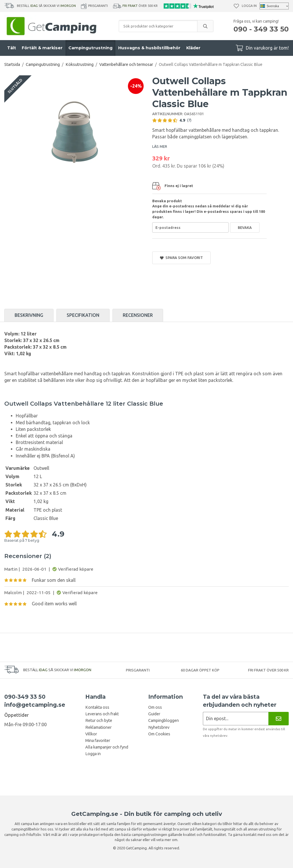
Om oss (155, 707)
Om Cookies (159, 734)
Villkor (91, 734)
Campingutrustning (90, 48)
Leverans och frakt (102, 714)
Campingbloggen (164, 720)
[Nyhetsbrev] (279, 719)
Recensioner (138, 315)
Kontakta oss (97, 707)
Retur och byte (99, 720)
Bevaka (245, 227)
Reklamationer (98, 727)
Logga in (249, 6)
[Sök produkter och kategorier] (158, 26)
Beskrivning (29, 315)
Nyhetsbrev (159, 727)
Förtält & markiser (42, 48)
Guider (154, 714)
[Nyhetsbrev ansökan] (236, 719)
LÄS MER (160, 146)
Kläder (193, 48)
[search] (205, 26)
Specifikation (83, 315)
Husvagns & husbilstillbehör (149, 48)
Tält (12, 48)
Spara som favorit (181, 258)
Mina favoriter (98, 741)
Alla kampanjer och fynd (107, 747)
